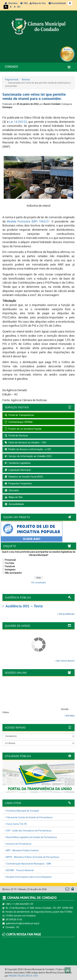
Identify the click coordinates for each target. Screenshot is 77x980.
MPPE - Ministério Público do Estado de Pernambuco (32, 857)
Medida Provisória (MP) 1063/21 (28, 221)
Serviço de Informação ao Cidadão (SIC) (28, 456)
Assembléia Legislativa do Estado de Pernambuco (31, 837)
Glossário (11, 3)
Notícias (26, 80)
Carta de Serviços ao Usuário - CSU (26, 442)
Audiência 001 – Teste (23, 606)
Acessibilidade (57, 3)
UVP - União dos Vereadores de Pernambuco (28, 831)
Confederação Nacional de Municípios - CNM (28, 864)
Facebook (10, 566)
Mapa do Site (38, 3)
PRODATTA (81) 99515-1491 (23, 976)
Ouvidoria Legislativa (18, 463)
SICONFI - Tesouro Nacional (19, 870)
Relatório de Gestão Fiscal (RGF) (24, 477)
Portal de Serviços (16, 436)
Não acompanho (13, 573)
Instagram (10, 570)
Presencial (10, 560)
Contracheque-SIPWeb (19, 422)
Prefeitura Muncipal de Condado (22, 811)
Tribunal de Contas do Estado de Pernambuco (29, 817)
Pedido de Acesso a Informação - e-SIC (28, 449)
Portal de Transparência (19, 415)
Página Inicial (12, 80)
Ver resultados (39, 583)
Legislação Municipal (18, 470)
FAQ (24, 3)
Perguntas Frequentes (18, 483)
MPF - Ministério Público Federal (22, 850)
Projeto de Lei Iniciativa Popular (23, 429)
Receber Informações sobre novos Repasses (28, 877)
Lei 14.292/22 (18, 122)
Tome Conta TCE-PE (16, 824)
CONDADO (11, 67)
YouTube (10, 563)
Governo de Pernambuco (18, 844)
